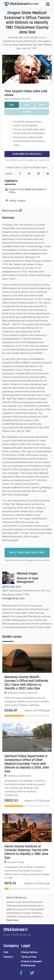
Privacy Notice (29, 952)
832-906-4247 (12, 587)
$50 (27, 105)
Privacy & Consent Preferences (31, 963)
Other (27, 112)
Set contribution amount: (18, 99)
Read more (12, 920)
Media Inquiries (12, 211)
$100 (42, 105)
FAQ (6, 952)
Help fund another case (27, 552)
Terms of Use (29, 957)
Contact (8, 957)
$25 (12, 105)
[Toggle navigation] (48, 4)
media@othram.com (13, 598)
